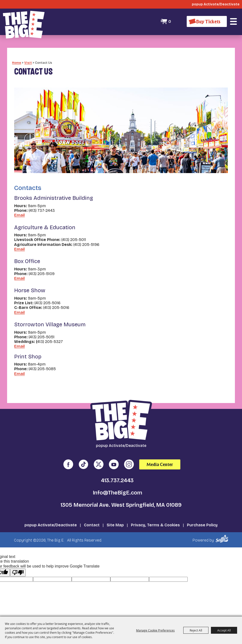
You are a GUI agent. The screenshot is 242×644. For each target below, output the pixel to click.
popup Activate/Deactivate (51, 525)
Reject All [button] (196, 630)
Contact (92, 525)
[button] (233, 22)
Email (19, 215)
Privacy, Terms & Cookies (155, 525)
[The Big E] (24, 25)
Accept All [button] (224, 630)
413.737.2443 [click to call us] (117, 480)
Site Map (115, 525)
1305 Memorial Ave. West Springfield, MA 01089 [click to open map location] (121, 505)
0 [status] (170, 21)
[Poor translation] (18, 573)
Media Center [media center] (160, 464)
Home (17, 63)
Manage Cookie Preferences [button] (155, 630)
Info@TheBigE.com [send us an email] (117, 493)
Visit (28, 63)
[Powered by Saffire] (223, 539)
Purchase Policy (202, 525)
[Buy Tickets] (207, 21)
